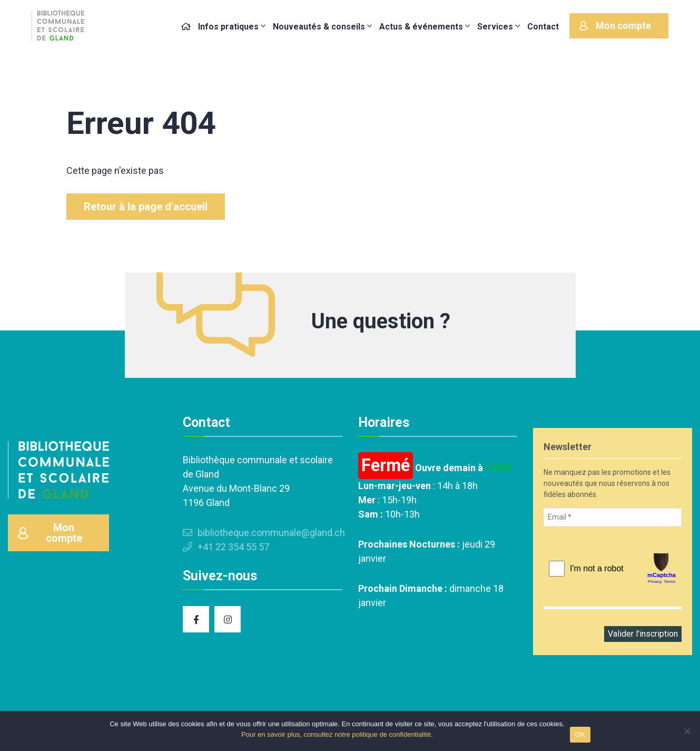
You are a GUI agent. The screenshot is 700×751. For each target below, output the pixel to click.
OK (580, 734)
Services (495, 27)
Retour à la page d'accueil (146, 207)
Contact (543, 27)
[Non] (687, 731)
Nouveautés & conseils (319, 27)
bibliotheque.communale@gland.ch (264, 533)
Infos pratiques (228, 27)
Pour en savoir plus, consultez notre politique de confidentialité (336, 734)
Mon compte (615, 26)
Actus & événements (421, 27)
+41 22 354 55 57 (226, 547)
